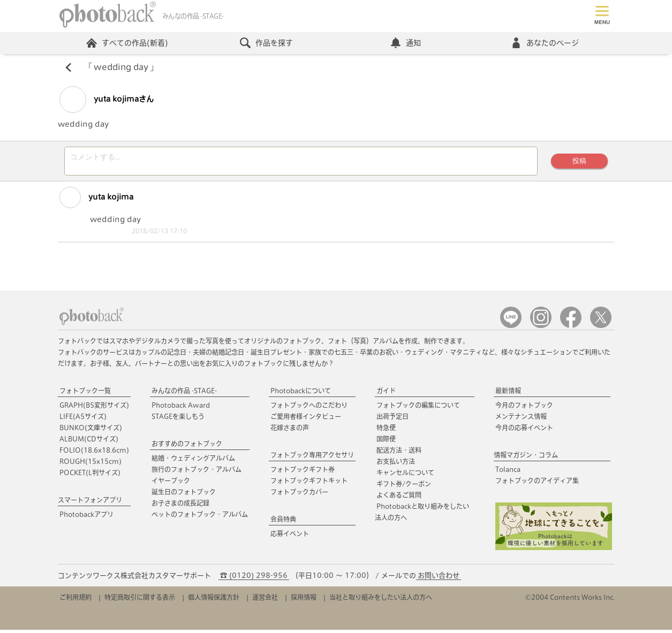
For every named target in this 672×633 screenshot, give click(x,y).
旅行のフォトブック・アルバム (197, 472)
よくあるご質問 (399, 498)
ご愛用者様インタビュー (306, 420)
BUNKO (91, 431)
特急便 (386, 431)
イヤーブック (171, 484)
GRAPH (94, 408)
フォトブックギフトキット (309, 484)
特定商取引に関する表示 (140, 600)
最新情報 (508, 394)
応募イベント (290, 537)
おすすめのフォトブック (187, 447)
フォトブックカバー (299, 495)
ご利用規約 (75, 600)
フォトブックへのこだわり (309, 408)
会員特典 (283, 522)
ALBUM (89, 442)
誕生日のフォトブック (184, 495)
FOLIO (94, 453)
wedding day (121, 67)
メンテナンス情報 (521, 420)
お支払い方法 (396, 464)
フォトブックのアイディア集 (537, 484)
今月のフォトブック (524, 408)
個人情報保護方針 (214, 600)
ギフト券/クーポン (404, 487)
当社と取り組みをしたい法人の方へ (381, 600)
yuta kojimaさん (107, 100)
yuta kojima (96, 201)
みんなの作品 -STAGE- (184, 394)
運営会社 (265, 600)
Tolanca (508, 472)
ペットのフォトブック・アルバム (200, 517)
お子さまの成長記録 (180, 506)
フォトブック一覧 (85, 394)
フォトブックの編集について (418, 408)
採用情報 (304, 600)
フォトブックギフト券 (303, 472)
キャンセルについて (405, 476)
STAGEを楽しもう (178, 420)
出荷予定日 (392, 420)
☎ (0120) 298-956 (254, 579)
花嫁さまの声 (290, 431)
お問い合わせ (439, 579)
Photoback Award (181, 408)
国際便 (386, 442)
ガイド (386, 394)
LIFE (83, 420)
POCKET (90, 476)
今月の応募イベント (524, 431)
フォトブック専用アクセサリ (312, 458)
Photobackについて (301, 394)
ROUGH (90, 464)
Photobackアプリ (86, 517)
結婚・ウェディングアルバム (193, 461)
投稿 (579, 162)
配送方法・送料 (399, 453)
